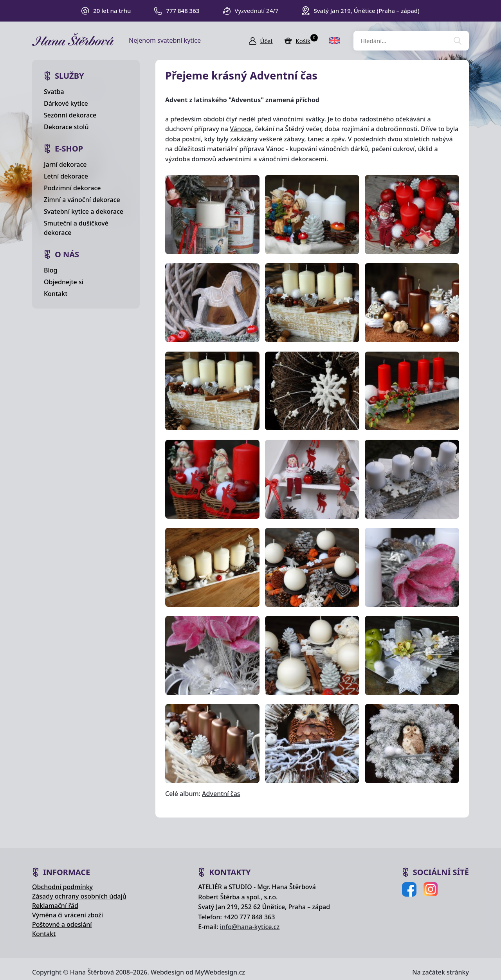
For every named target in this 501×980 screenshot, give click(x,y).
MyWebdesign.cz (220, 972)
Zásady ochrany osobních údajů (79, 896)
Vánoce (241, 129)
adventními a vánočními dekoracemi (272, 159)
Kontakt (56, 294)
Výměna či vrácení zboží (68, 915)
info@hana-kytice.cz (250, 927)
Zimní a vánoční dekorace (82, 200)
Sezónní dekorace (70, 115)
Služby (69, 76)
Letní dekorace (66, 176)
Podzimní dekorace (72, 188)
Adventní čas (221, 794)
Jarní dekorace (65, 164)
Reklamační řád (55, 906)
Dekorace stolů (66, 127)
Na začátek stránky (441, 972)
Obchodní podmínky (62, 887)
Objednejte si (64, 282)
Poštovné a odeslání (62, 924)
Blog (50, 270)
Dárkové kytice (66, 103)
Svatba (54, 92)
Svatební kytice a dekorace (84, 211)
